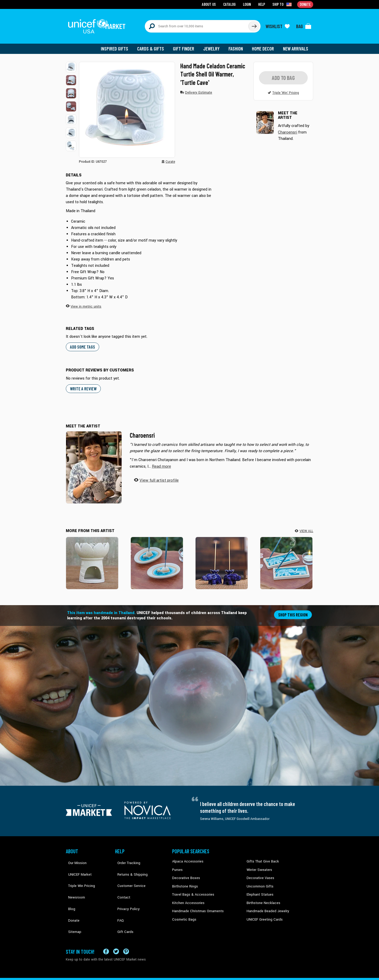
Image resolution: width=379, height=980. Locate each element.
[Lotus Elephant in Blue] (222, 558)
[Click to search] (254, 24)
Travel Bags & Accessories (191, 889)
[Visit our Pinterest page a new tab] (126, 930)
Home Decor (264, 45)
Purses (177, 865)
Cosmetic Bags (183, 913)
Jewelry (213, 45)
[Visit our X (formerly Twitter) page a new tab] (116, 930)
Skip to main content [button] (189, 0)
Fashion (237, 45)
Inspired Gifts (118, 45)
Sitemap (72, 905)
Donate (71, 897)
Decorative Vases (259, 873)
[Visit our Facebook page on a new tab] (106, 930)
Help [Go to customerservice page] (262, 4)
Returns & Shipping (129, 865)
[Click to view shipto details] (283, 4)
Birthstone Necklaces (262, 897)
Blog (69, 889)
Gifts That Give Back (261, 857)
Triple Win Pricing (78, 873)
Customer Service (128, 873)
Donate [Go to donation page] (305, 4)
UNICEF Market (76, 865)
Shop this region (294, 610)
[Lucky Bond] (286, 558)
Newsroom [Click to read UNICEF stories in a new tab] (74, 881)
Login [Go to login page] (248, 4)
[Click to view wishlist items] (278, 24)
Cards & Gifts (154, 45)
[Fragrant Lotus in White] (92, 558)
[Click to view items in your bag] (304, 24)
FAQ (118, 897)
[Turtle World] (157, 558)
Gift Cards (122, 905)
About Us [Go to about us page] (211, 4)
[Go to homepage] (99, 24)
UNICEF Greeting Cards (263, 913)
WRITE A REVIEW (83, 384)
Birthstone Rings (184, 881)
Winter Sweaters (258, 865)
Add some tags (82, 343)
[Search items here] (197, 24)
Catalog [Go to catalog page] (231, 4)
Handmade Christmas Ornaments (197, 905)
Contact (121, 881)
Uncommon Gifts (259, 881)
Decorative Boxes (185, 873)
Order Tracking (126, 857)
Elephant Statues (259, 889)
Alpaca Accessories (186, 857)
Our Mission (75, 857)
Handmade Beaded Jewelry (266, 905)
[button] (71, 63)
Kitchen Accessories (187, 897)
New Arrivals (296, 45)
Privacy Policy (125, 889)
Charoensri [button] (287, 128)
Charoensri (142, 431)
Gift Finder (186, 45)
